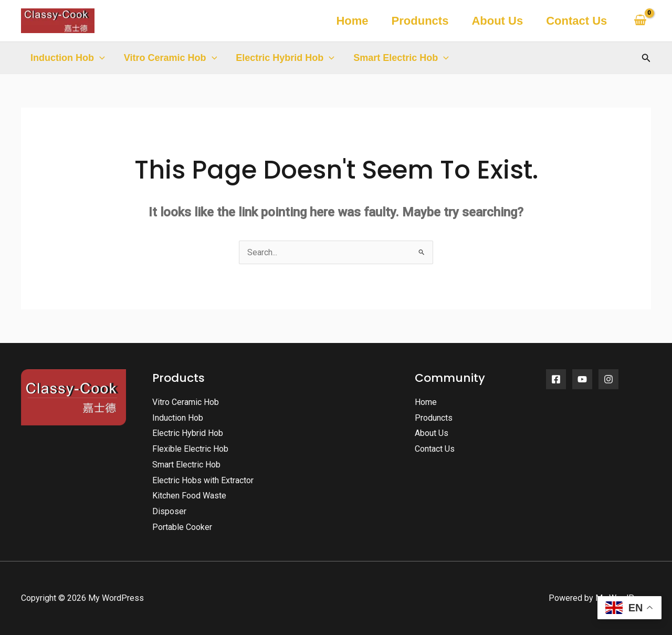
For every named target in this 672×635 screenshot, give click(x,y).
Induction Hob (68, 58)
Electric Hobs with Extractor (203, 480)
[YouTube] (582, 379)
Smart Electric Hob (401, 58)
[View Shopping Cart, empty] (640, 20)
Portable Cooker (182, 527)
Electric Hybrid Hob (285, 58)
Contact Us (576, 21)
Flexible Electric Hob (190, 449)
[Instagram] (608, 379)
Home (352, 21)
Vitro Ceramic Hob (171, 58)
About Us (497, 21)
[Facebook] (556, 379)
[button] (99, 58)
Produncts (420, 21)
